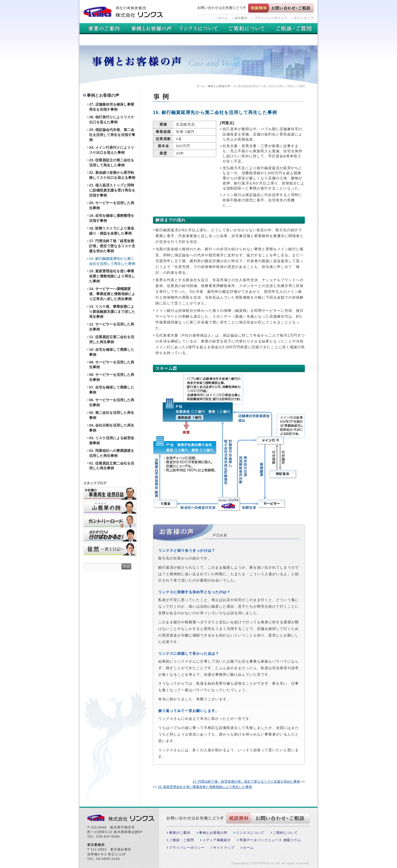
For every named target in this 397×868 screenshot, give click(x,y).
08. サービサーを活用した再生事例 (112, 377)
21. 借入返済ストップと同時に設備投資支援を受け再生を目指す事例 (112, 190)
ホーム (223, 18)
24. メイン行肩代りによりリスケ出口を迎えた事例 (112, 150)
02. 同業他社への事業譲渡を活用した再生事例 (112, 453)
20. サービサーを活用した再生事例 (112, 205)
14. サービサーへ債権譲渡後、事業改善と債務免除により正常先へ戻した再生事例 (112, 294)
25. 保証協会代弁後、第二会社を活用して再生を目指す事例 (112, 135)
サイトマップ (304, 18)
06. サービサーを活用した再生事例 (112, 402)
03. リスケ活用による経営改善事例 (112, 440)
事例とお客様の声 (151, 29)
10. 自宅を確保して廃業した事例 (112, 352)
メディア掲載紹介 (217, 840)
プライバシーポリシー (271, 18)
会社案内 (241, 18)
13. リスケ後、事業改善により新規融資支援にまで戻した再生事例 (112, 312)
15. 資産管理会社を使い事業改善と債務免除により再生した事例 (205, 787)
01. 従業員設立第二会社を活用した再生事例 (112, 466)
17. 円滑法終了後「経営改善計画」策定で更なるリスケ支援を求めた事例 (246, 782)
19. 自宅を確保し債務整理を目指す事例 (112, 218)
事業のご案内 (103, 29)
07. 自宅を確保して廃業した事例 (112, 390)
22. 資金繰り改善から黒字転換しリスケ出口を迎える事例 (112, 175)
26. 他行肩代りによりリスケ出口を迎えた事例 (112, 120)
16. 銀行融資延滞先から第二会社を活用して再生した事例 (112, 261)
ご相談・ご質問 (103, 40)
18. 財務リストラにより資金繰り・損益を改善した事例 (112, 231)
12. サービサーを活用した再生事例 (112, 327)
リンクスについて (246, 29)
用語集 (198, 29)
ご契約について (294, 29)
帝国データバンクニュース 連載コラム (270, 840)
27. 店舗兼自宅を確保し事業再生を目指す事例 (112, 107)
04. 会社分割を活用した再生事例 (112, 428)
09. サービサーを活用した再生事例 (112, 365)
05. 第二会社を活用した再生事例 (112, 415)
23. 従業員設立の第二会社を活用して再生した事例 (112, 163)
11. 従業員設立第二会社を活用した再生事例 (112, 339)
